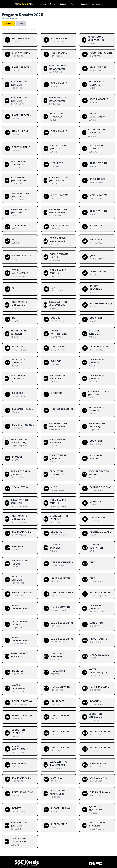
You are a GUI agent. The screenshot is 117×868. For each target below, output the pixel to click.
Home (33, 4)
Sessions (85, 4)
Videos (73, 4)
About (43, 4)
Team (21, 23)
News (53, 4)
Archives (97, 4)
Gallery (63, 4)
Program (8, 23)
